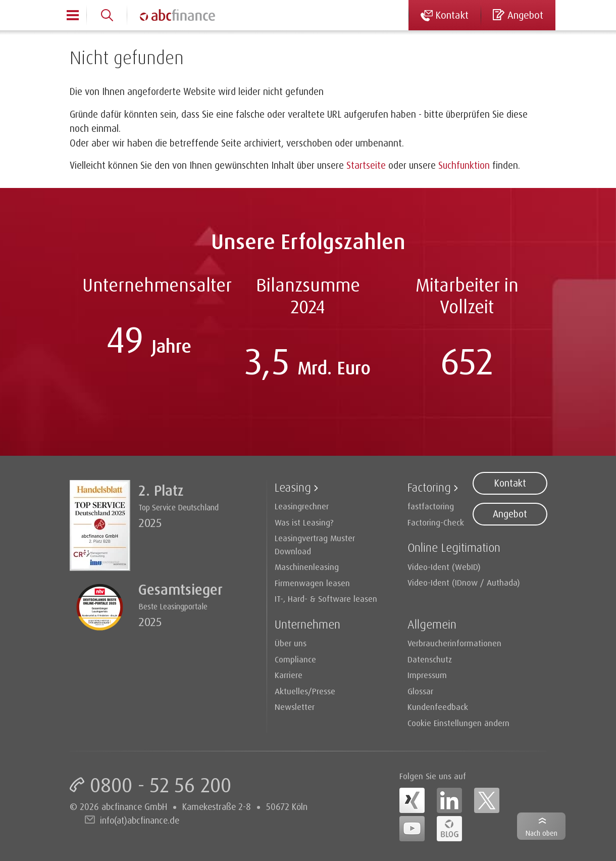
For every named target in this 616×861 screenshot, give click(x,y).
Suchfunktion (464, 165)
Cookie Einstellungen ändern (458, 723)
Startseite (366, 165)
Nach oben (542, 833)
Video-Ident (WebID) (444, 567)
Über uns (291, 643)
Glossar (420, 691)
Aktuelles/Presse (305, 691)
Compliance (295, 659)
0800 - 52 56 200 (161, 785)
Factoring (429, 487)
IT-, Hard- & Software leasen (326, 599)
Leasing (293, 487)
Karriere (289, 675)
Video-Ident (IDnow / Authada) (464, 582)
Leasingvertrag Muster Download (315, 544)
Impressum (427, 675)
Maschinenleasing (307, 567)
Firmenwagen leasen (312, 583)
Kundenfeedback (438, 707)
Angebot (510, 514)
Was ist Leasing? (304, 522)
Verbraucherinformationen (454, 643)
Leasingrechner (302, 506)
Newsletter (295, 707)
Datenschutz (430, 659)
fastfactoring (431, 506)
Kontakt (510, 483)
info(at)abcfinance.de (140, 820)
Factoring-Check (436, 522)
